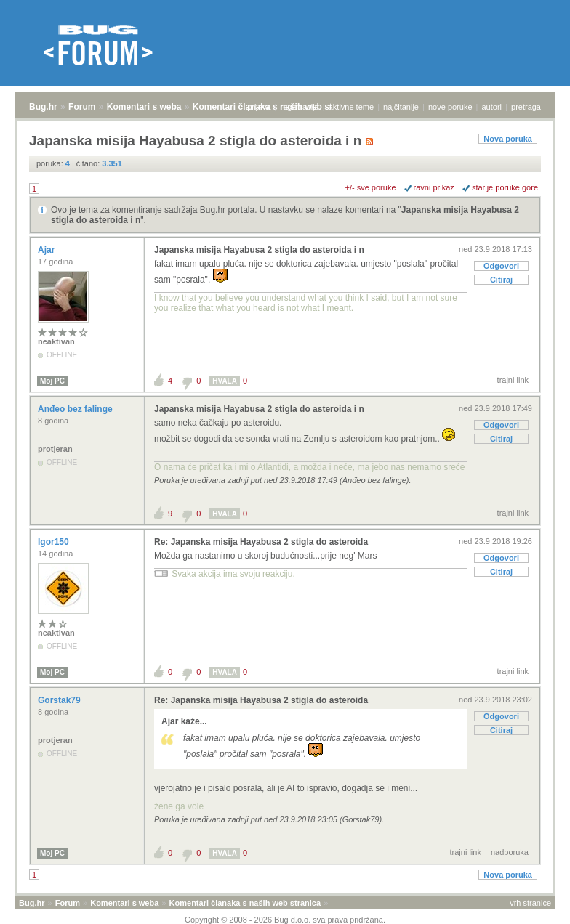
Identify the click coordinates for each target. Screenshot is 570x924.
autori (492, 107)
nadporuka (510, 852)
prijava (259, 107)
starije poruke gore (505, 187)
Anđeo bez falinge (76, 409)
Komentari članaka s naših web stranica (245, 903)
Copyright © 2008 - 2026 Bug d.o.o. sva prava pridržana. (285, 920)
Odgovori (501, 266)
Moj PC (52, 381)
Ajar (48, 250)
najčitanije (401, 107)
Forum (82, 107)
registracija (300, 107)
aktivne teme (351, 107)
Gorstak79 (60, 700)
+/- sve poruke (371, 187)
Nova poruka (508, 139)
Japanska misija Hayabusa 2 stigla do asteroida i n (259, 250)
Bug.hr (43, 107)
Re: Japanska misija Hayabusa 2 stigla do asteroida (261, 542)
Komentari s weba (144, 107)
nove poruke (450, 107)
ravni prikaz (434, 187)
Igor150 (55, 542)
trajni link (513, 380)
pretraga (526, 107)
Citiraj (501, 280)
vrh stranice (530, 903)
